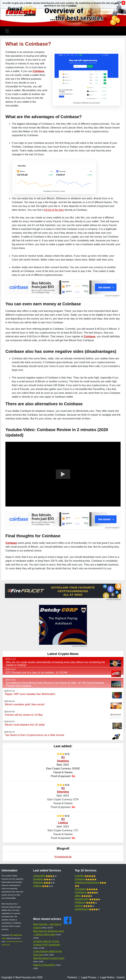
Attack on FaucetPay (44, 965)
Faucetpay (80, 889)
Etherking (63, 792)
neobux (79, 906)
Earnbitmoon (82, 909)
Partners (72, 977)
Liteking (63, 823)
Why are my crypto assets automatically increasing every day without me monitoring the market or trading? (55, 664)
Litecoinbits (39, 876)
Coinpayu (80, 879)
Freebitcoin (81, 892)
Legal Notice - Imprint (112, 977)
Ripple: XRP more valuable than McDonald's (30, 694)
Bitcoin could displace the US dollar (25, 725)
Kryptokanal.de (63, 857)
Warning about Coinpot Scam (49, 958)
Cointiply (79, 876)
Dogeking (63, 761)
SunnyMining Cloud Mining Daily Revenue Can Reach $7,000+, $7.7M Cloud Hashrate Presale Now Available (55, 684)
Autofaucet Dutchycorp (87, 882)
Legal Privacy (89, 977)
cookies (72, 6)
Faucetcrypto (82, 899)
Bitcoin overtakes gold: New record (25, 704)
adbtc (78, 896)
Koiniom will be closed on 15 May (24, 715)
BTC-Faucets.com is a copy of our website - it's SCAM (37, 673)
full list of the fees (54, 210)
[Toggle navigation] (7, 31)
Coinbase (38, 71)
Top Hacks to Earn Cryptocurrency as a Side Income (35, 735)
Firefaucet (80, 902)
